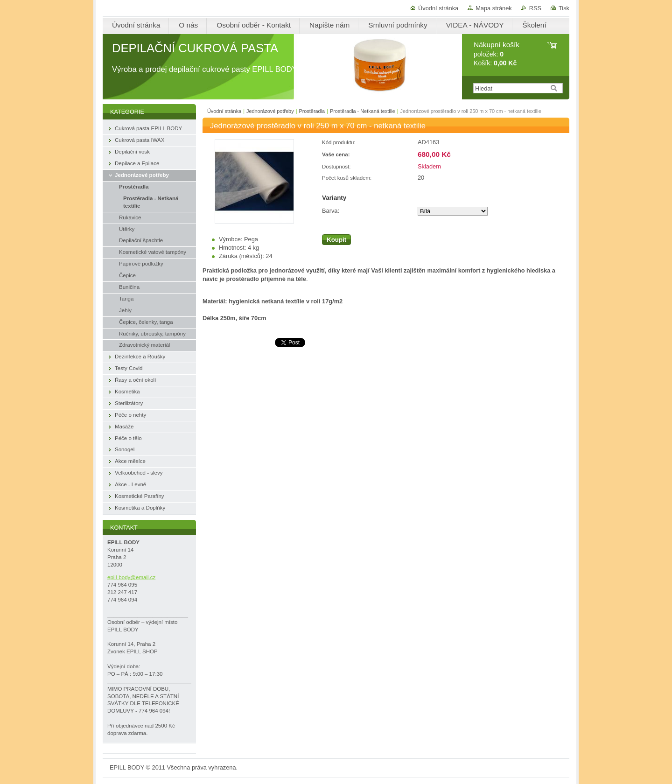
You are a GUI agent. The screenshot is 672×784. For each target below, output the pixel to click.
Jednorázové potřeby (270, 111)
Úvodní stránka (438, 8)
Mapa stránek (494, 8)
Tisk (564, 8)
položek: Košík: (497, 54)
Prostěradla (312, 111)
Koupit (336, 240)
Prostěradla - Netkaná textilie (363, 111)
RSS (535, 8)
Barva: (331, 211)
